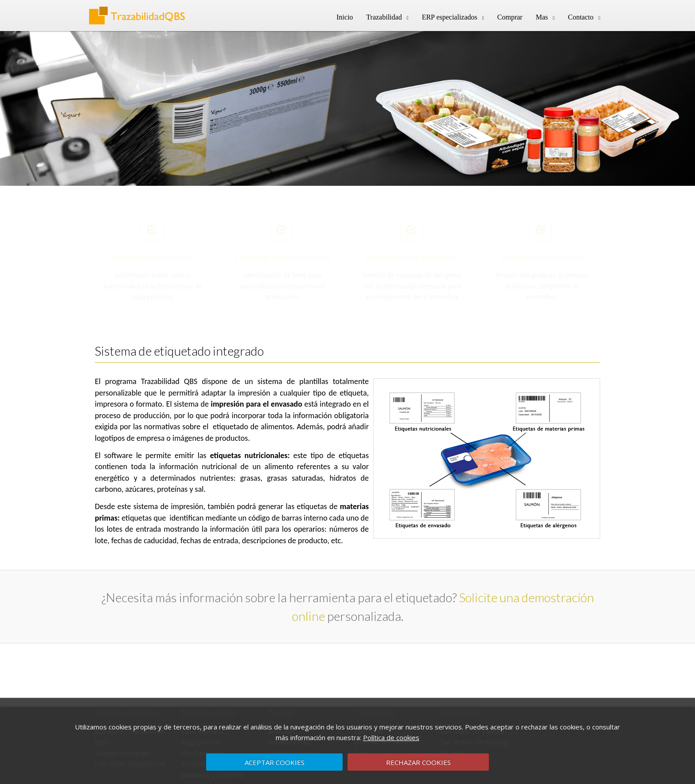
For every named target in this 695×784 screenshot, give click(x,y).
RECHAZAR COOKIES (418, 762)
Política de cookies (391, 737)
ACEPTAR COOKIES (275, 762)
